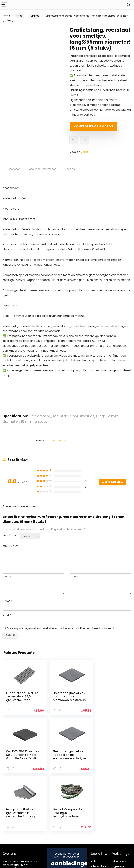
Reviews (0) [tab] (72, 172)
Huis (94, 806)
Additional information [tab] (43, 172)
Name (8, 604)
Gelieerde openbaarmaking (122, 820)
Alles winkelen (99, 811)
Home (6, 16)
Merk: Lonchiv (58, 444)
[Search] (129, 5)
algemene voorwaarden (120, 812)
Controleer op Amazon (90, 128)
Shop (19, 16)
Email (7, 618)
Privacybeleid (120, 806)
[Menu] (4, 5)
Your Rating (10, 538)
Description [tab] (14, 172)
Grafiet (35, 16)
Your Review (11, 549)
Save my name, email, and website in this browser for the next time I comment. (61, 631)
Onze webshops (97, 817)
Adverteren (98, 824)
